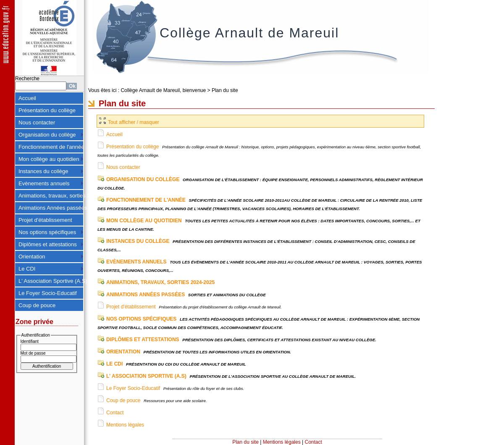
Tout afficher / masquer (129, 122)
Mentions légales (125, 425)
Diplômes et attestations (48, 244)
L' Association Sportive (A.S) (51, 281)
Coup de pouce (37, 305)
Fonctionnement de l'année (51, 147)
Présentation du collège (47, 110)
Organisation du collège (47, 135)
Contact (115, 413)
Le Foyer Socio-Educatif (48, 293)
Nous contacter (37, 122)
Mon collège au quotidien (49, 159)
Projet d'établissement (45, 220)
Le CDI (27, 269)
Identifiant (30, 341)
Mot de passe (33, 353)
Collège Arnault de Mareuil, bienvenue (163, 90)
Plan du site (225, 90)
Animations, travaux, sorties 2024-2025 (51, 196)
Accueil (27, 98)
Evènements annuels (44, 183)
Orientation (32, 257)
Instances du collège (43, 171)
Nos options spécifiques (47, 232)
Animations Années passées (51, 208)
